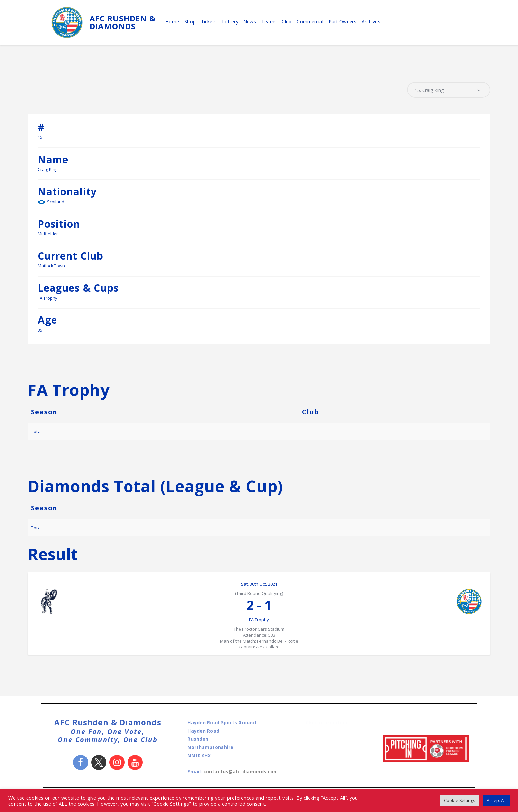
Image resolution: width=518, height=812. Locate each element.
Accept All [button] (496, 800)
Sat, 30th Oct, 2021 (259, 585)
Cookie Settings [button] (459, 800)
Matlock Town (51, 267)
